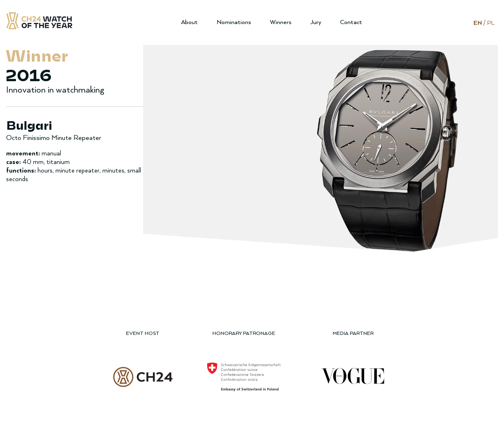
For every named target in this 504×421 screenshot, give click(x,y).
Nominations (234, 22)
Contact (351, 22)
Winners (281, 22)
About (189, 22)
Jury (316, 22)
